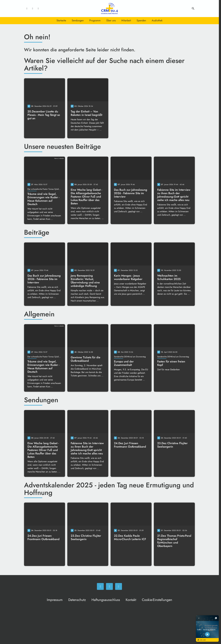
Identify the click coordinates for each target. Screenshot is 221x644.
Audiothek (157, 20)
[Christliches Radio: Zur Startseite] (109, 9)
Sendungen (78, 20)
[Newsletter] (38, 9)
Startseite (61, 20)
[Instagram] (33, 9)
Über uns (111, 20)
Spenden (141, 20)
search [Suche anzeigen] (193, 9)
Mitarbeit (126, 20)
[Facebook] (27, 9)
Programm (95, 20)
